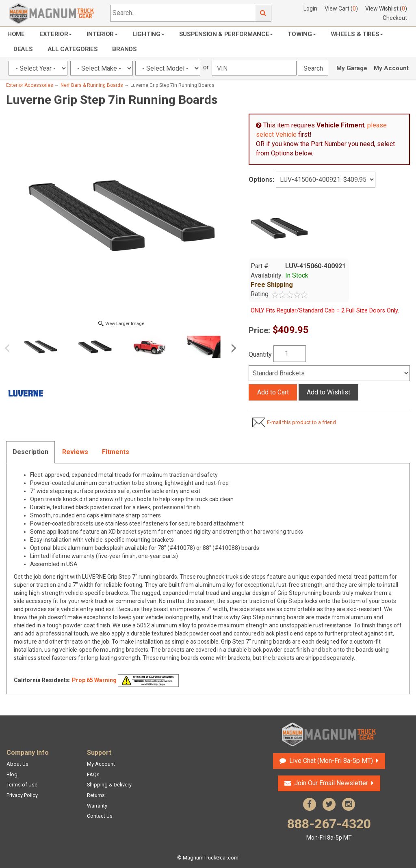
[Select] (329, 373)
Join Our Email (331, 783)
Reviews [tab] (75, 452)
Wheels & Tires (357, 34)
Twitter (329, 804)
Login (310, 9)
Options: (261, 180)
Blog (12, 774)
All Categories (73, 49)
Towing (302, 34)
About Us (17, 764)
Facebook (310, 804)
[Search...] (183, 13)
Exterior (56, 34)
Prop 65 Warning (94, 680)
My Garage (352, 68)
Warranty (97, 806)
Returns (96, 795)
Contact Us (100, 816)
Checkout (395, 18)
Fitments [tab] (116, 452)
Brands (124, 49)
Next (232, 348)
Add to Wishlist (328, 392)
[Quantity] (290, 354)
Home (16, 34)
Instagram (349, 804)
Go (263, 13)
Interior (102, 34)
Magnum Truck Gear (329, 734)
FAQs (93, 774)
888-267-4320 (329, 829)
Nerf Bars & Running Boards (92, 85)
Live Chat (331, 761)
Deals (23, 49)
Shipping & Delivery (109, 785)
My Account (391, 68)
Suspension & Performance (226, 34)
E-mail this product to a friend (301, 422)
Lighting (148, 34)
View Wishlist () (386, 9)
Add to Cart (273, 392)
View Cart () (341, 9)
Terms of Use (22, 785)
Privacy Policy (22, 795)
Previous (10, 348)
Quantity (260, 354)
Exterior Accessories (30, 85)
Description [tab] (30, 452)
